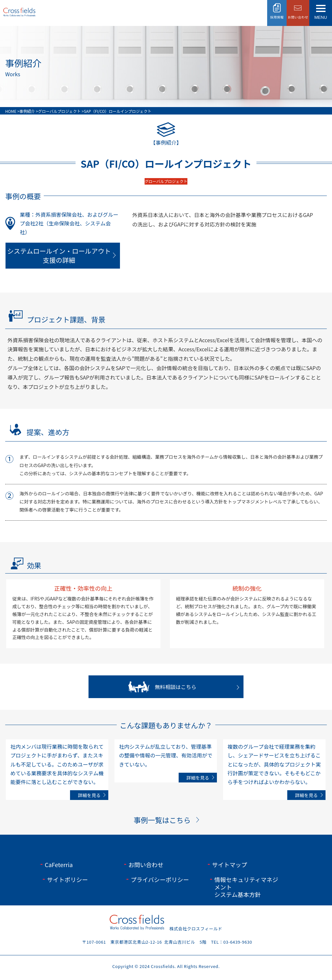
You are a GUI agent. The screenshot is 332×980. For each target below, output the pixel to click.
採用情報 (277, 17)
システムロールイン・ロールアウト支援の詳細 (59, 255)
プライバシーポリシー (160, 879)
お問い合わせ (146, 865)
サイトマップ (230, 865)
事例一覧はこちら (162, 820)
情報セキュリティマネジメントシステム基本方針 (246, 887)
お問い (298, 17)
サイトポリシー (67, 879)
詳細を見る (89, 795)
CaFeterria (59, 865)
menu (320, 17)
